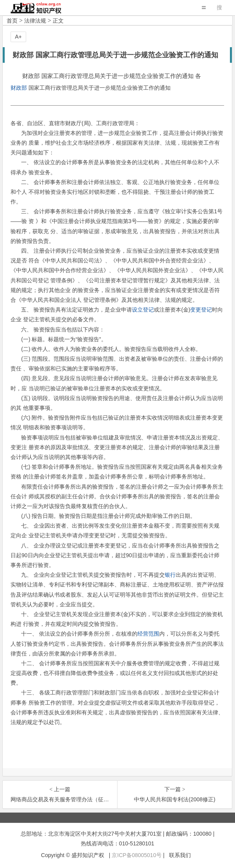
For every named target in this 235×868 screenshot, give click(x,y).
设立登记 (143, 310)
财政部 (19, 88)
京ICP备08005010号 (137, 855)
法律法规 (35, 21)
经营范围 (148, 634)
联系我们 (180, 855)
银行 (170, 575)
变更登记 (201, 310)
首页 (12, 21)
